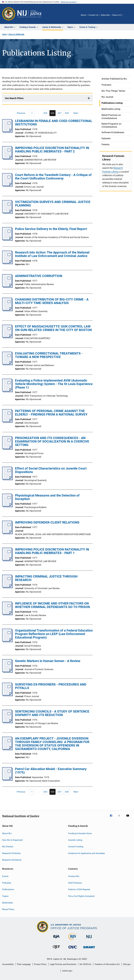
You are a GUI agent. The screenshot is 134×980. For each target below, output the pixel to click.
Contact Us (93, 15)
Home (4, 34)
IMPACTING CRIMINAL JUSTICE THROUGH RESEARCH (46, 578)
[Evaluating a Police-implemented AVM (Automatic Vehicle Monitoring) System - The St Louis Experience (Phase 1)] (7, 391)
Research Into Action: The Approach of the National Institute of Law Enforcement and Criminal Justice (52, 254)
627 (60, 114)
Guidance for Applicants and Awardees (87, 853)
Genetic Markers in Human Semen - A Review (48, 661)
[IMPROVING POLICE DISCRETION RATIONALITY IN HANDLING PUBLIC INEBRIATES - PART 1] (7, 560)
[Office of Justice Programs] (9, 14)
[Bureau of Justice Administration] (56, 939)
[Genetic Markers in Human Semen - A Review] (7, 672)
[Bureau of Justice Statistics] (73, 940)
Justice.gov (67, 971)
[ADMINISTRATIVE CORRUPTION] (7, 287)
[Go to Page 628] (67, 113)
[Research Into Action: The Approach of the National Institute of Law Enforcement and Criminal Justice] (7, 263)
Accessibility (8, 964)
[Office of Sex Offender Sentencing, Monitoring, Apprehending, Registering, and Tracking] (89, 949)
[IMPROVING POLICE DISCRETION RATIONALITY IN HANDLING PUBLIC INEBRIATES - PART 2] (7, 159)
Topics (5, 896)
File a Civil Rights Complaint (81, 896)
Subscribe (105, 15)
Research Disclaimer (12, 860)
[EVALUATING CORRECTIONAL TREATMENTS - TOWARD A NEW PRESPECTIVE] (7, 364)
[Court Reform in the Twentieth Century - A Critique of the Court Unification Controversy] (7, 186)
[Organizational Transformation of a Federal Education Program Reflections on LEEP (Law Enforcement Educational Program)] (7, 641)
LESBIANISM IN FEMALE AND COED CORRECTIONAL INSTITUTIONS (54, 123)
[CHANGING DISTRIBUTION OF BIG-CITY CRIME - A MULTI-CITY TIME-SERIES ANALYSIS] (7, 310)
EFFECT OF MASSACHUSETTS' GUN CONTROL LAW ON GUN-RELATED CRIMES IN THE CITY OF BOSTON (53, 328)
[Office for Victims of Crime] (73, 949)
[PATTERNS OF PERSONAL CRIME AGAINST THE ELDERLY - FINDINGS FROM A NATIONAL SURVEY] (7, 422)
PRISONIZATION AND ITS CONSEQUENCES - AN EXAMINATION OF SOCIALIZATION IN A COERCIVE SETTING (52, 441)
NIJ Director (8, 847)
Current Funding (76, 847)
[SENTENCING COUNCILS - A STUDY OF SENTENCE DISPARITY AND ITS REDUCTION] (7, 722)
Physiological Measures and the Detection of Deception (47, 497)
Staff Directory (75, 883)
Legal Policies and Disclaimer (63, 964)
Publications (8, 889)
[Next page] (77, 113)
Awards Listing (75, 840)
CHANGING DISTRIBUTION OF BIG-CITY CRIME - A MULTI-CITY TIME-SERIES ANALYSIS (52, 301)
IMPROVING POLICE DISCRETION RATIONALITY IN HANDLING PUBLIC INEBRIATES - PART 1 (52, 551)
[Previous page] (19, 113)
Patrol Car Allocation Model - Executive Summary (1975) (51, 771)
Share (127, 17)
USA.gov (127, 964)
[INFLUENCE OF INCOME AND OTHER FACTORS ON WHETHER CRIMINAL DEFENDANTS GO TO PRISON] (7, 614)
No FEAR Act (86, 964)
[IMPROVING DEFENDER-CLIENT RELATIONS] (7, 533)
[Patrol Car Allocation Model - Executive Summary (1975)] (7, 780)
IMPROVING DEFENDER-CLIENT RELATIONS (47, 522)
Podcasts (7, 883)
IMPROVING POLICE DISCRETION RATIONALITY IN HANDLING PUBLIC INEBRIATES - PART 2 (52, 150)
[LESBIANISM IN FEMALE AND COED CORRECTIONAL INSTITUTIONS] (7, 132)
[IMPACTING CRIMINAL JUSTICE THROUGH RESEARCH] (7, 587)
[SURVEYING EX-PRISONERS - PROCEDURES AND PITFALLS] (7, 695)
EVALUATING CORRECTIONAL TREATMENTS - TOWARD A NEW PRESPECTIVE (49, 355)
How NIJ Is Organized (12, 840)
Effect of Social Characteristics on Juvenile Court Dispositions (51, 470)
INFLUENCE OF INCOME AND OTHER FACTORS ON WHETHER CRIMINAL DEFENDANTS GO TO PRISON (52, 605)
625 (46, 114)
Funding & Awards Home (80, 833)
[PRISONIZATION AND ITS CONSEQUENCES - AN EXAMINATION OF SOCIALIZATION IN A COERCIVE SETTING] (7, 449)
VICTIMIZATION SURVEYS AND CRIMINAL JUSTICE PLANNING (53, 204)
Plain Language (24, 964)
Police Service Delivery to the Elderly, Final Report (51, 229)
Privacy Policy (40, 964)
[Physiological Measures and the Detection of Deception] (7, 506)
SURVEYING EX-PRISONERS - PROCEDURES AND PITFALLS (51, 686)
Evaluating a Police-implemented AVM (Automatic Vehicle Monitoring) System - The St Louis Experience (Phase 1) (54, 384)
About (83, 15)
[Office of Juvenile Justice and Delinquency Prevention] (56, 949)
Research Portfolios (11, 853)
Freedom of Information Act (107, 964)
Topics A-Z (117, 15)
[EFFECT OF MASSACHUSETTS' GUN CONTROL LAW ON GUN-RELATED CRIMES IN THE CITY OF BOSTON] (7, 337)
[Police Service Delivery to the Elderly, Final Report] (7, 240)
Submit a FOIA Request (79, 889)
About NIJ (7, 833)
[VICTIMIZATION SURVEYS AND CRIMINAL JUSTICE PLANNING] (7, 213)
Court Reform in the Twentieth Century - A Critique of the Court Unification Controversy (53, 177)
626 (53, 114)
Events (5, 876)
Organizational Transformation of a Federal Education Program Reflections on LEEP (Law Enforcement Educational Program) (54, 634)
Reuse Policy (8, 909)
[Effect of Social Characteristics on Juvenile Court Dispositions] (7, 479)
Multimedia (8, 903)
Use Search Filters (14, 98)
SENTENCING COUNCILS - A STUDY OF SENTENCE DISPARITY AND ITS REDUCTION (52, 713)
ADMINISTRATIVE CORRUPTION (39, 276)
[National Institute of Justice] (89, 939)
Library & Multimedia (16, 34)
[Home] (29, 14)
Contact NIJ (74, 876)
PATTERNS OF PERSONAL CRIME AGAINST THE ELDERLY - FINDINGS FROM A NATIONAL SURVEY (51, 413)
